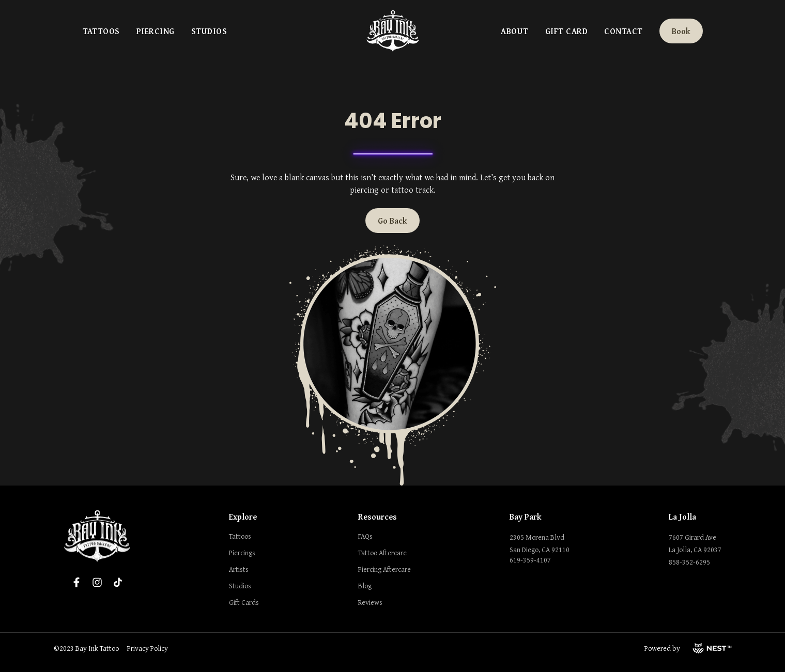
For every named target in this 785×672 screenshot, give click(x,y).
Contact (623, 31)
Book (681, 31)
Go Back (392, 221)
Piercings (242, 553)
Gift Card (566, 31)
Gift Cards (244, 602)
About (514, 31)
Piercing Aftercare (384, 569)
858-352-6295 (689, 562)
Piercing (156, 31)
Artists (239, 569)
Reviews (370, 602)
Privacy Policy (148, 648)
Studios (209, 31)
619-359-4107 (530, 560)
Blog (365, 586)
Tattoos (101, 31)
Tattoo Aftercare (382, 553)
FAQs (365, 536)
